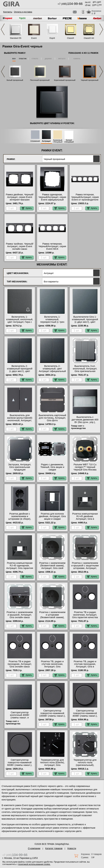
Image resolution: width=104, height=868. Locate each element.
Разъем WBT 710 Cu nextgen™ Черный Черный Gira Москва (85, 467)
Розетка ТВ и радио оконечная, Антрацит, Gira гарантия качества (85, 615)
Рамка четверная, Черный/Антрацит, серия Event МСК (52, 246)
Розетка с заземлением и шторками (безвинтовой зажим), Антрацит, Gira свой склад (52, 617)
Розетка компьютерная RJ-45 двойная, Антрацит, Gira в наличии (85, 518)
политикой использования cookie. (34, 864)
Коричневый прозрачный (65, 80)
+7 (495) (70, 4)
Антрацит (46, 141)
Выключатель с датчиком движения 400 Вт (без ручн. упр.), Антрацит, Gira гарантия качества (85, 422)
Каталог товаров (54, 848)
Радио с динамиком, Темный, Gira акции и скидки (52, 467)
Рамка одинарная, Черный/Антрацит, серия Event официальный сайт (52, 198)
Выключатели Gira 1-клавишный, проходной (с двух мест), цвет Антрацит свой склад (85, 321)
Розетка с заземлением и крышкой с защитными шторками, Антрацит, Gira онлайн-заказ (85, 567)
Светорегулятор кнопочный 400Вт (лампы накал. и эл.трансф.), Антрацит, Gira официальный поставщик (20, 719)
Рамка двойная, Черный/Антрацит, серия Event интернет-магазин (20, 197)
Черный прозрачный (90, 80)
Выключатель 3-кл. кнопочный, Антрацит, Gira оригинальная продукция (85, 370)
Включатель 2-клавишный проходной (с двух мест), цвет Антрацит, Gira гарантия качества (20, 371)
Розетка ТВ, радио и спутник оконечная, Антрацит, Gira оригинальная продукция (52, 667)
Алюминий (35, 141)
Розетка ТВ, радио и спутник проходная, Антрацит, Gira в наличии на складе (85, 665)
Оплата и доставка (23, 12)
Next (101, 29)
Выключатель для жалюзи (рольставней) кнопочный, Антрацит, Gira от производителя (20, 419)
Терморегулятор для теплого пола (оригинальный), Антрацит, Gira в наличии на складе (85, 765)
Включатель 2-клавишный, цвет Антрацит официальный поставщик (52, 370)
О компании (34, 848)
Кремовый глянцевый (58, 141)
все (14, 58)
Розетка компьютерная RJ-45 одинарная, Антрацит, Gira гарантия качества (20, 567)
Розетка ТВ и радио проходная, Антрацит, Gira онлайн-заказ (20, 664)
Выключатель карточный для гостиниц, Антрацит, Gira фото (52, 418)
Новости (72, 848)
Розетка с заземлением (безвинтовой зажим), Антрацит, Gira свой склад (52, 567)
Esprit (52, 38)
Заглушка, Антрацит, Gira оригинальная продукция (20, 467)
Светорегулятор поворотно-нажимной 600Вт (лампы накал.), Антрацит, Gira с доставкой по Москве (20, 765)
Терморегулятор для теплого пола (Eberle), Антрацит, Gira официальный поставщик (52, 765)
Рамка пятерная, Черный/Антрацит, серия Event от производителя (85, 197)
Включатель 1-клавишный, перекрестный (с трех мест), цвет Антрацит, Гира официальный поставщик (52, 323)
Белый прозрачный (15, 80)
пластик (23, 58)
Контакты (8, 12)
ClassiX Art (89, 38)
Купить (27, 208)
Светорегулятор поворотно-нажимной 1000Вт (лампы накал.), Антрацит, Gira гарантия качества (52, 716)
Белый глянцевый (69, 141)
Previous (3, 29)
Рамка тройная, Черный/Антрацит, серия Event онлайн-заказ (20, 246)
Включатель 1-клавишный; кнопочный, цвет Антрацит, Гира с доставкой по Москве (20, 321)
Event (34, 38)
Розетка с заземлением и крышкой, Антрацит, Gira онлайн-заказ (20, 615)
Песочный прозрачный (40, 80)
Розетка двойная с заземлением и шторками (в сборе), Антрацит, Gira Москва (20, 518)
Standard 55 (16, 38)
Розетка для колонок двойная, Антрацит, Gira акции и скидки (52, 516)
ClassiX (71, 38)
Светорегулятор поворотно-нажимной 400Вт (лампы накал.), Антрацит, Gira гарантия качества (85, 716)
